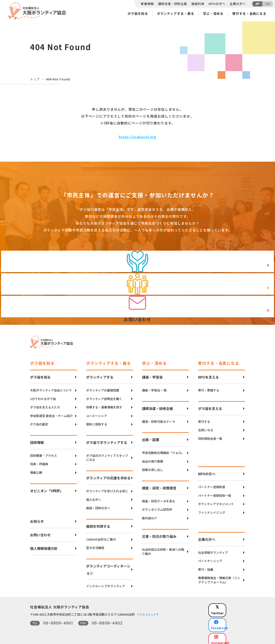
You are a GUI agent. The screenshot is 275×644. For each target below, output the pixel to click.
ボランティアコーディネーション (108, 566)
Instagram (230, 626)
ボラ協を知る (138, 13)
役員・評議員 (39, 461)
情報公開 (36, 469)
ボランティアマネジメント (216, 501)
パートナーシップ (210, 558)
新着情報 (147, 4)
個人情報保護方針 (44, 545)
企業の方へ (238, 4)
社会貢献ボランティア (213, 549)
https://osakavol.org (137, 137)
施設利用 (198, 4)
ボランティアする (100, 374)
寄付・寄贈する (209, 387)
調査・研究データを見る (159, 498)
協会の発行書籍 (153, 458)
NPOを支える (209, 374)
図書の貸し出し (153, 467)
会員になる (206, 427)
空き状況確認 (95, 545)
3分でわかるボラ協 (43, 396)
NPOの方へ (217, 4)
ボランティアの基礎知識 (103, 387)
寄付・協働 (206, 566)
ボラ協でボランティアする (107, 439)
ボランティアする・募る (176, 13)
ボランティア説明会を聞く (104, 396)
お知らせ (37, 518)
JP (257, 4)
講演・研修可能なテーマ (159, 418)
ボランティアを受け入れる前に (107, 488)
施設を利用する (98, 523)
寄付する (204, 418)
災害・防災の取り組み (159, 533)
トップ (35, 79)
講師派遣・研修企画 (173, 4)
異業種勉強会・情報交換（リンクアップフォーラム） (219, 577)
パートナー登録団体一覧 (215, 492)
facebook (230, 615)
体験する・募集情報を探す (104, 404)
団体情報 (37, 439)
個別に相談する (97, 421)
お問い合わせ (40, 532)
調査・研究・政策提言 (159, 485)
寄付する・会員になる (249, 13)
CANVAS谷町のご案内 (101, 536)
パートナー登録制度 (212, 484)
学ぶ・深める (213, 13)
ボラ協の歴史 (39, 421)
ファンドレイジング (212, 509)
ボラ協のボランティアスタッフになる (107, 455)
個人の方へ (94, 496)
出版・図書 (151, 436)
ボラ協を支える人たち (45, 404)
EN (268, 4)
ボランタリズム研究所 (157, 506)
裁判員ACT (150, 515)
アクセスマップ (147, 611)
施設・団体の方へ (98, 505)
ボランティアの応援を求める (108, 475)
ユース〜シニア (97, 413)
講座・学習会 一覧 (154, 387)
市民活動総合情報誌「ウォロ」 (163, 450)
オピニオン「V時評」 (47, 488)
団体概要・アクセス (44, 452)
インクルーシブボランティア (106, 583)
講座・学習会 (152, 374)
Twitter (230, 604)
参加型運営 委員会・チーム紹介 (51, 413)
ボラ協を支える (210, 405)
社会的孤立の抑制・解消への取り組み (163, 548)
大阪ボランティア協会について (51, 387)
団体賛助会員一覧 (210, 435)
